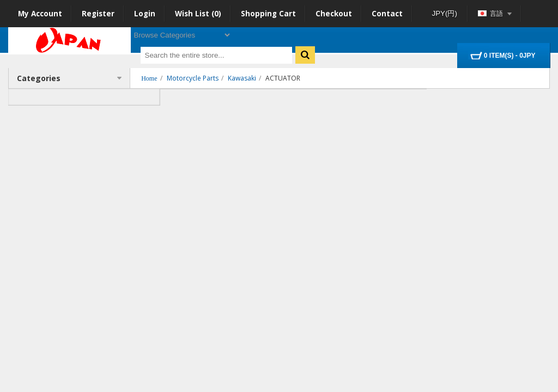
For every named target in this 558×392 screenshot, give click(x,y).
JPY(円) (445, 13)
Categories (69, 78)
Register (98, 14)
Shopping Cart (268, 14)
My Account (40, 14)
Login (145, 14)
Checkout (334, 14)
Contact (387, 14)
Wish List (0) (198, 14)
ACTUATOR (283, 78)
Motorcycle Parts (193, 78)
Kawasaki (242, 78)
